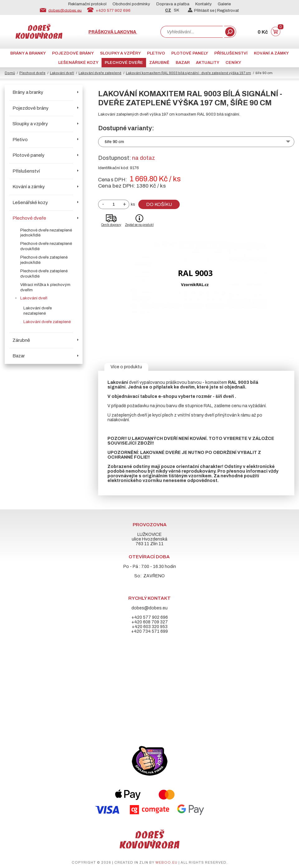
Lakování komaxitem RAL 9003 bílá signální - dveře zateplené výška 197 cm (188, 73)
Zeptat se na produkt (139, 225)
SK (176, 10)
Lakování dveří (62, 73)
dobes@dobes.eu (65, 10)
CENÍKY (233, 63)
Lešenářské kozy (78, 63)
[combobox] (192, 32)
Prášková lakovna (113, 32)
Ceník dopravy (111, 225)
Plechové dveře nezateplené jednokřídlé (46, 233)
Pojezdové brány (73, 53)
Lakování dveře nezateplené (38, 311)
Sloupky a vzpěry (120, 53)
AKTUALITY (208, 63)
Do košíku (159, 204)
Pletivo (156, 53)
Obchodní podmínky (131, 4)
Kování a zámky (271, 53)
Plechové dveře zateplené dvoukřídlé (44, 274)
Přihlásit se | (202, 11)
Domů (10, 73)
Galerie (224, 4)
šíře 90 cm (114, 142)
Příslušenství (231, 53)
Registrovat (228, 11)
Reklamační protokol (87, 4)
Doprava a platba (173, 4)
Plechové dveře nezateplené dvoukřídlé (46, 246)
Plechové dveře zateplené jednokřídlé (44, 260)
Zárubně (159, 63)
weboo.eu (166, 862)
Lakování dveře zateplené (100, 73)
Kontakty (204, 4)
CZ (168, 10)
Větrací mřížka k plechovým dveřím (45, 287)
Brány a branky (28, 53)
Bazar (183, 63)
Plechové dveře (124, 63)
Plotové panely (190, 53)
